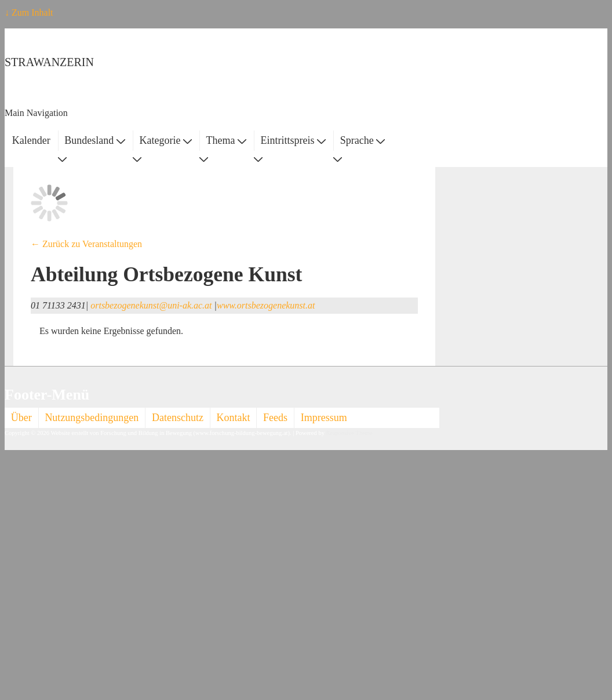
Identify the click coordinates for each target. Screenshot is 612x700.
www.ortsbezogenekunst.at (266, 305)
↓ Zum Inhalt (29, 12)
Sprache (363, 140)
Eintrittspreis (294, 140)
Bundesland (95, 140)
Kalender (31, 140)
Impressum (324, 418)
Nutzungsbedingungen (92, 418)
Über (21, 418)
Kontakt (234, 418)
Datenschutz (178, 418)
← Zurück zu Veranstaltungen (86, 244)
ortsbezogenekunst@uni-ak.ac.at (151, 305)
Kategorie (165, 140)
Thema (226, 140)
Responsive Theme (349, 433)
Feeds (275, 418)
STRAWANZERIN (49, 62)
